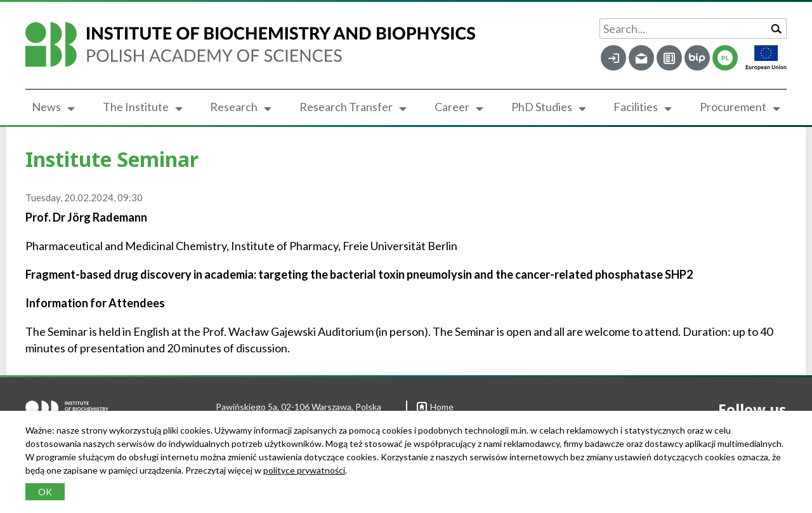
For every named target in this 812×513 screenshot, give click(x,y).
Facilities (636, 107)
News (46, 107)
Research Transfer (346, 107)
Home (435, 407)
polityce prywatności (304, 470)
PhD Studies (542, 107)
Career (452, 107)
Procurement (733, 107)
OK (45, 492)
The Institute (136, 107)
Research (234, 107)
